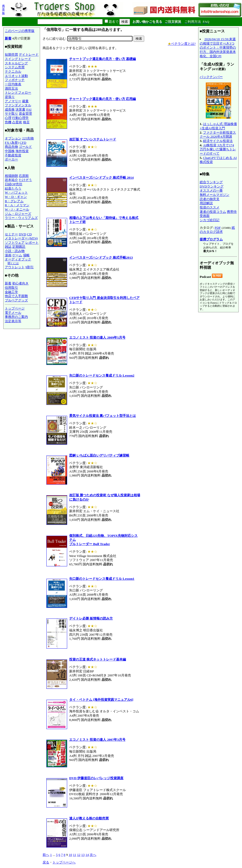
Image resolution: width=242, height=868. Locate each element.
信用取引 (11, 288)
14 (87, 855)
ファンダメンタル (18, 105)
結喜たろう (13, 188)
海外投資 (22, 151)
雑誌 (8, 247)
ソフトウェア (15, 243)
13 (83, 855)
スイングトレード (18, 59)
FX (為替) (12, 143)
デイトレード (29, 55)
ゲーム (17, 255)
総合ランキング (211, 182)
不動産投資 (13, 155)
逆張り (10, 97)
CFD (23, 143)
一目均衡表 (13, 84)
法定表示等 (13, 321)
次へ (93, 855)
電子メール (13, 313)
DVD (22, 234)
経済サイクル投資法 (218, 141)
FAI (29, 109)
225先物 (28, 138)
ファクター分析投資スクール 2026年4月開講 (218, 135)
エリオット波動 (16, 76)
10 (70, 855)
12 (79, 855)
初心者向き (20, 283)
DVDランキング (212, 186)
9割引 (30, 267)
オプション (13, 138)
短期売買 (11, 55)
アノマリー (13, 101)
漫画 (8, 255)
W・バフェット (16, 192)
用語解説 (206, 203)
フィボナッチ (15, 80)
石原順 (24, 176)
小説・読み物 (15, 251)
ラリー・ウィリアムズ (21, 218)
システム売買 (15, 67)
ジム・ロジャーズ (18, 214)
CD (30, 234)
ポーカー (11, 159)
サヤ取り (11, 113)
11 (75, 855)
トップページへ (64, 862)
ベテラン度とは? (182, 44)
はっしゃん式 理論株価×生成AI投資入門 (218, 126)
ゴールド (25, 147)
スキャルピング (16, 63)
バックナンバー (211, 77)
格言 (26, 122)
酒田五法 (11, 88)
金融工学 (11, 292)
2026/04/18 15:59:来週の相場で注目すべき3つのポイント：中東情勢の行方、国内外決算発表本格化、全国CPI (218, 48)
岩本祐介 (11, 180)
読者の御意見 (210, 199)
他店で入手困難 (16, 296)
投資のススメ (210, 207)
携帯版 (3, 9)
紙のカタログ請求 (217, 230)
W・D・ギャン (16, 197)
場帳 (26, 255)
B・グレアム (14, 201)
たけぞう (25, 180)
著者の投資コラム (213, 212)
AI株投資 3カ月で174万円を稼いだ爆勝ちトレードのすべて (218, 149)
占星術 (17, 122)
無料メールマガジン (215, 195)
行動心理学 (20, 118)
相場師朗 (11, 176)
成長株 (10, 109)
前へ (46, 855)
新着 (8, 38)
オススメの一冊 (211, 190)
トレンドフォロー (18, 92)
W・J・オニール (17, 209)
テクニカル (13, 71)
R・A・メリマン (17, 205)
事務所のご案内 (16, 317)
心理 (8, 118)
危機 (8, 122)
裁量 (25, 101)
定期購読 (19, 247)
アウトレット (15, 267)
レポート (32, 243)
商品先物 (11, 147)
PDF (218, 228)
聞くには (13, 263)
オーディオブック (18, 259)
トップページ (15, 308)
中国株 (10, 151)
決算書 (20, 109)
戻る (46, 862)
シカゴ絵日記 (210, 220)
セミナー (11, 234)
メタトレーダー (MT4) (21, 238)
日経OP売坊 (14, 184)
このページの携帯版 (20, 31)
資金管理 (25, 113)
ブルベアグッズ (16, 300)
